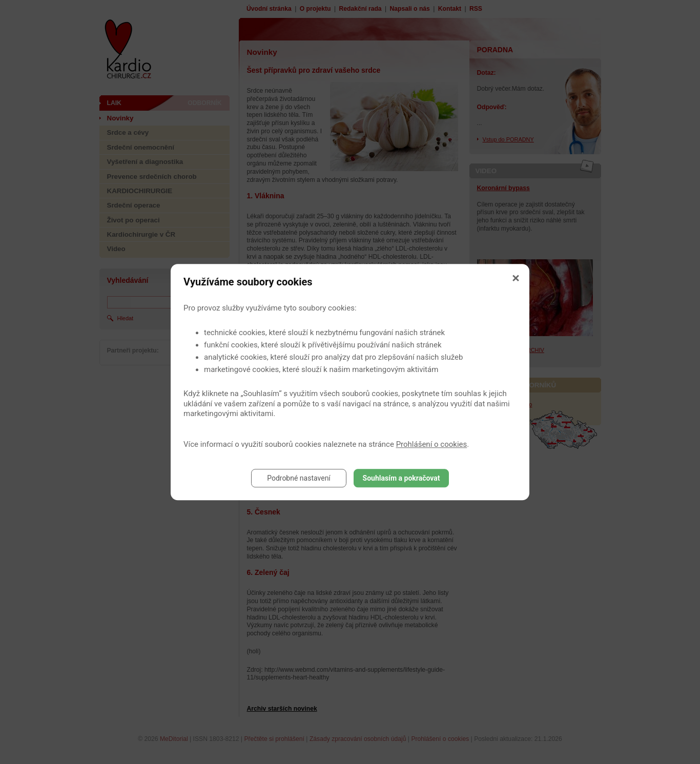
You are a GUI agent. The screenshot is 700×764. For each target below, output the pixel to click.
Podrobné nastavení (299, 478)
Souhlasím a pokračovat (402, 478)
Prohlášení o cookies (432, 444)
